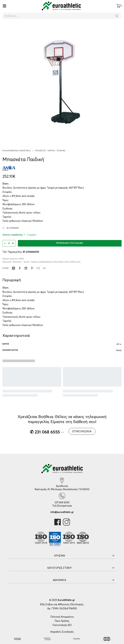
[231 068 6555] (62, 496)
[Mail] (38, 268)
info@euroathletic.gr (62, 512)
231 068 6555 (62, 502)
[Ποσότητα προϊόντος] (9, 243)
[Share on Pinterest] (32, 268)
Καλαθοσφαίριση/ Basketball (17, 151)
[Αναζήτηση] (117, 16)
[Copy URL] (44, 268)
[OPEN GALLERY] (62, 82)
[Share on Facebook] (20, 268)
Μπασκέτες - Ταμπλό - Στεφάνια (50, 151)
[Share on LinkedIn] (26, 268)
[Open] (4, 6)
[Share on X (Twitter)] (13, 268)
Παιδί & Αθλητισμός (72, 262)
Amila (119, 350)
